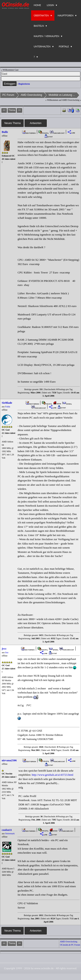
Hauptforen (66, 15)
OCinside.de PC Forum (70, 945)
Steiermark (10, 833)
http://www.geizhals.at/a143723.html (52, 775)
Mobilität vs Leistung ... (62, 95)
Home (37, 5)
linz (7, 652)
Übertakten (41, 15)
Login (51, 5)
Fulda (8, 407)
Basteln (39, 26)
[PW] (41, 79)
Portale (64, 46)
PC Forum (8, 95)
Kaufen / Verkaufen (46, 36)
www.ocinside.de (44, 968)
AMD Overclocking (31, 95)
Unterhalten (42, 46)
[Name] (41, 74)
